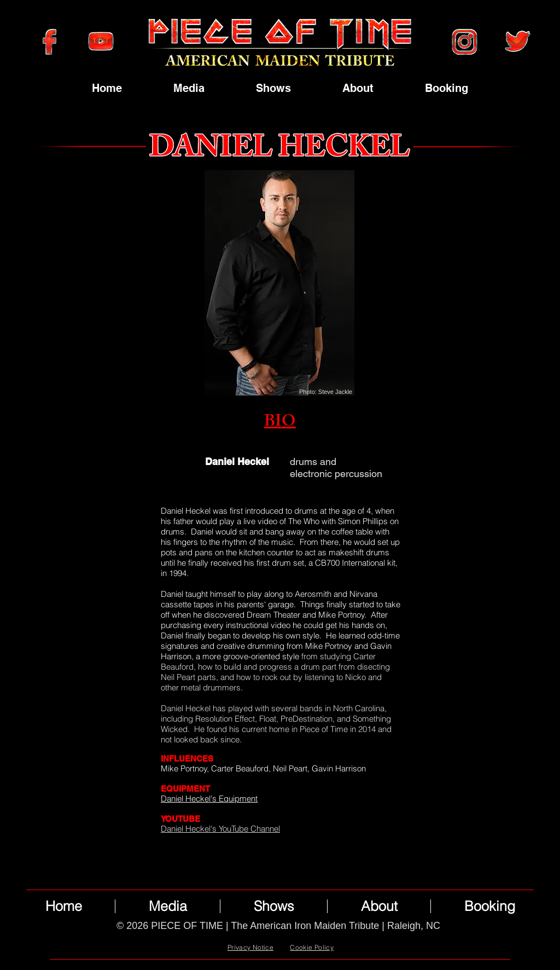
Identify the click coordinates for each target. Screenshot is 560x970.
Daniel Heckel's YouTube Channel (220, 829)
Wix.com (295, 938)
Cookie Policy (312, 947)
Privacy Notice (250, 947)
